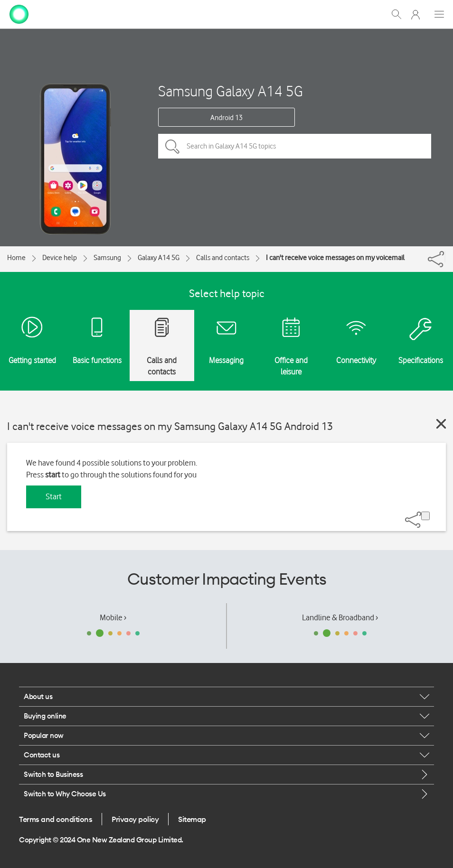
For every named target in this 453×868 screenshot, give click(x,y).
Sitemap (192, 819)
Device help (60, 258)
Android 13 (226, 118)
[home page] (19, 13)
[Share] (445, 257)
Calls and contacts (223, 258)
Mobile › (113, 617)
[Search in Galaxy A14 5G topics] (295, 146)
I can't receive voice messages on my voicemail (335, 258)
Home (16, 258)
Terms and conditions (56, 819)
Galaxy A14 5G (159, 258)
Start (54, 496)
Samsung (107, 258)
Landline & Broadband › (340, 617)
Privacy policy (135, 819)
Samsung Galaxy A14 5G (231, 91)
